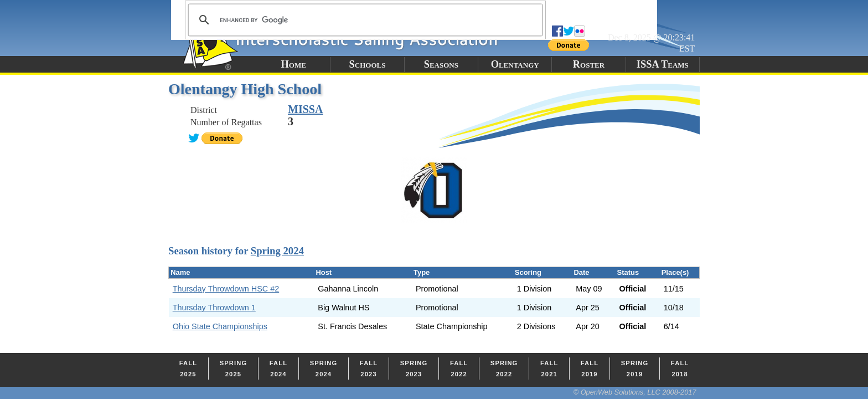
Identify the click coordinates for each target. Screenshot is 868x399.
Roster (589, 64)
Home (293, 64)
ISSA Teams (663, 64)
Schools (368, 64)
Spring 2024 (277, 251)
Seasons (441, 64)
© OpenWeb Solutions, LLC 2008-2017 (635, 392)
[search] (364, 20)
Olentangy (515, 64)
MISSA (305, 109)
